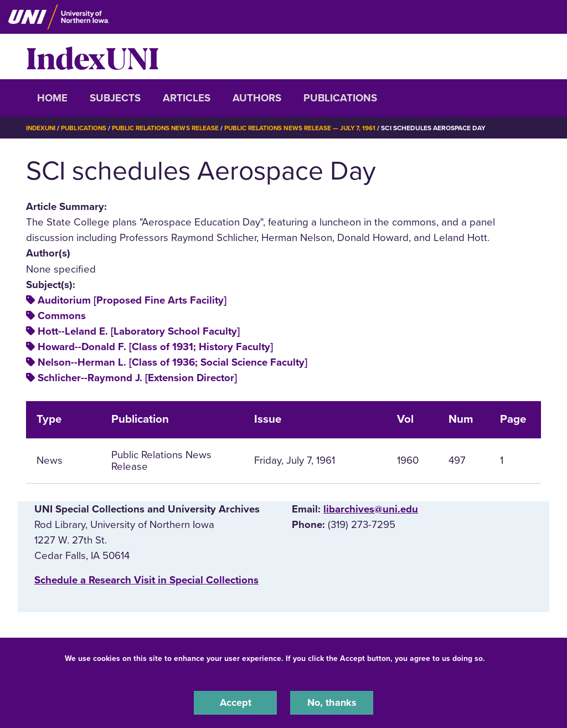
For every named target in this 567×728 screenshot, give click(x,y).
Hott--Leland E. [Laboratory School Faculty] (139, 331)
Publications (340, 98)
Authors (257, 98)
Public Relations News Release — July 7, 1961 (308, 128)
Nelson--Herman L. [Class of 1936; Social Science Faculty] (172, 362)
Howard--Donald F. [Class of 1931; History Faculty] (155, 347)
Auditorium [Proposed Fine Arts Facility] (132, 300)
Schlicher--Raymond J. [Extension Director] (137, 378)
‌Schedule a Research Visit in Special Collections (146, 580)
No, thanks (332, 703)
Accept (235, 703)
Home (52, 98)
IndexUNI (92, 57)
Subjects (115, 98)
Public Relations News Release (170, 128)
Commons (62, 316)
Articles (187, 98)
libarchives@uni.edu (371, 509)
